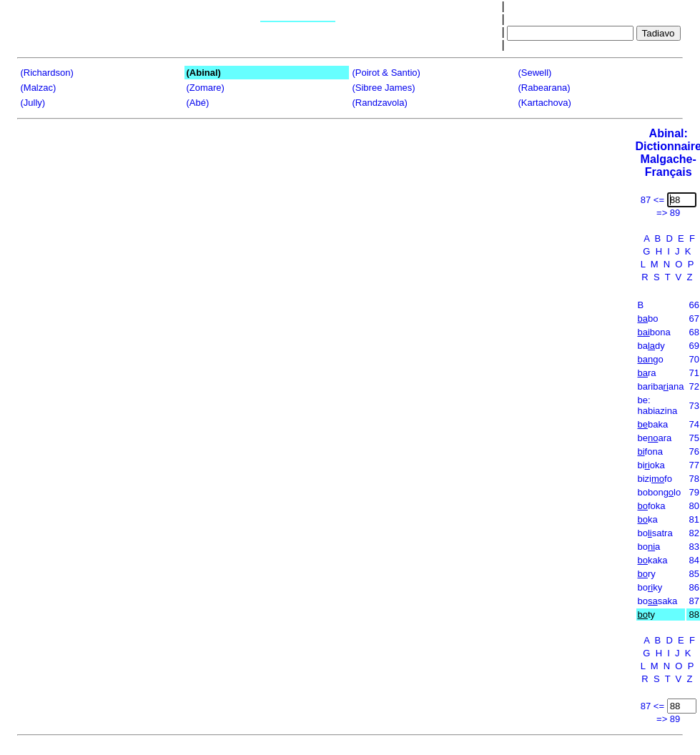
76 (694, 451)
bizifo (654, 479)
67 (694, 319)
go (650, 359)
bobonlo (659, 492)
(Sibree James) (383, 88)
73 (694, 406)
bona (654, 332)
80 (694, 506)
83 (694, 547)
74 (694, 424)
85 (694, 574)
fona (650, 451)
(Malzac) (38, 88)
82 (694, 533)
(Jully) (33, 103)
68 (694, 332)
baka (652, 424)
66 (694, 305)
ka (647, 519)
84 (694, 560)
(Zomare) (205, 88)
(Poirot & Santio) (386, 73)
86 (694, 587)
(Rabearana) (544, 88)
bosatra (655, 533)
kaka (652, 560)
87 (694, 601)
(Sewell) (534, 73)
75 (694, 438)
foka (651, 506)
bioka (651, 465)
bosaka (657, 601)
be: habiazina (657, 405)
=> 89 (668, 213)
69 (694, 346)
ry (646, 574)
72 (694, 386)
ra (646, 373)
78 (694, 479)
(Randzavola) (379, 103)
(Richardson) (46, 73)
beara (654, 438)
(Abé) (197, 103)
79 (694, 492)
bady (651, 346)
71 (694, 373)
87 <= (652, 200)
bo (647, 319)
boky (650, 587)
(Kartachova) (544, 103)
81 (694, 519)
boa (649, 547)
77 (694, 465)
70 (694, 359)
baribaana (660, 386)
